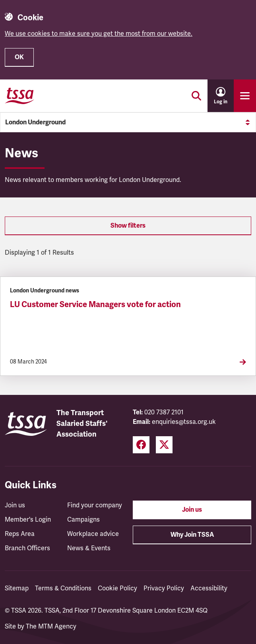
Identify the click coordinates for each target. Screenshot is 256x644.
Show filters (128, 226)
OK (19, 57)
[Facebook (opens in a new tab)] (141, 445)
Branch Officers (27, 548)
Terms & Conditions (63, 588)
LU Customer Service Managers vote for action (95, 305)
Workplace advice (93, 534)
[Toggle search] (196, 96)
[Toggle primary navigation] (245, 96)
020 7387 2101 (164, 412)
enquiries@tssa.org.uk (184, 422)
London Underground (128, 122)
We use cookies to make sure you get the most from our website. (99, 34)
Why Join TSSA (192, 535)
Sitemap (17, 588)
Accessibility (209, 588)
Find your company (95, 505)
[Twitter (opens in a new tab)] (164, 445)
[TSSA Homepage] (19, 96)
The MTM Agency (51, 627)
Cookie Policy (117, 588)
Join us (15, 505)
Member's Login (28, 520)
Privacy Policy (164, 588)
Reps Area (20, 534)
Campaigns (83, 520)
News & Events (89, 548)
